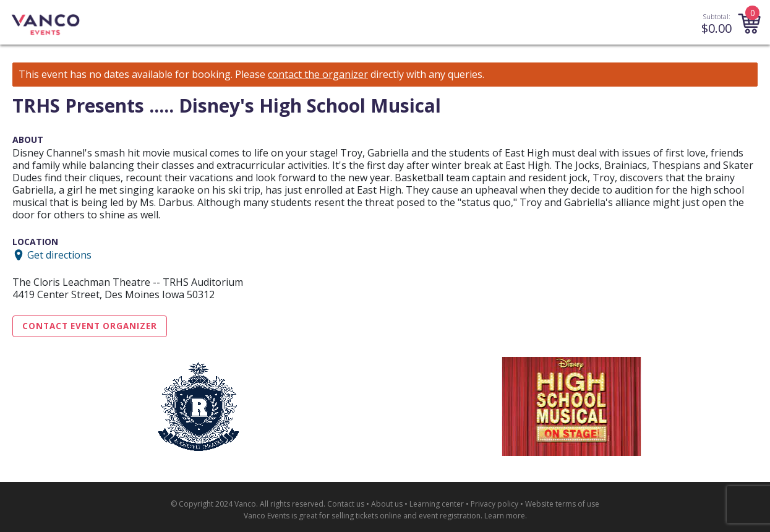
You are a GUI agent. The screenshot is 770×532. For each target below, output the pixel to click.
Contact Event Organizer (90, 326)
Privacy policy (494, 504)
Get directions (59, 255)
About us (387, 504)
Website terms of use (562, 504)
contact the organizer (318, 75)
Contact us (346, 504)
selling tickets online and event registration (406, 516)
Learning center (437, 504)
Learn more (505, 516)
